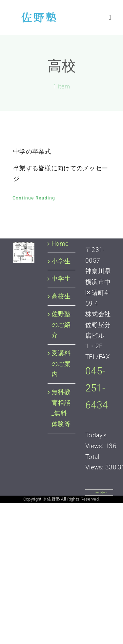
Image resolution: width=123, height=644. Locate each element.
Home (60, 244)
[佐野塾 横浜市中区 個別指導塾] (37, 15)
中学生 (61, 279)
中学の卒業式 (32, 152)
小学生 (61, 261)
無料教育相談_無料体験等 (61, 408)
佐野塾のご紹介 (61, 325)
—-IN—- (101, 492)
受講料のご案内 (61, 364)
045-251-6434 (97, 388)
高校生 (61, 296)
